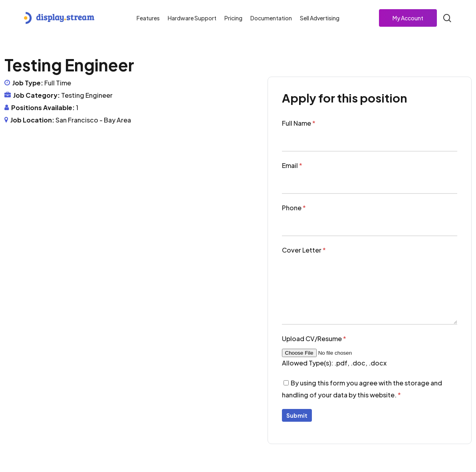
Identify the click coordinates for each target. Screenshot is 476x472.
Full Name (299, 123)
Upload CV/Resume (314, 339)
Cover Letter (304, 250)
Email (292, 165)
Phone (294, 208)
